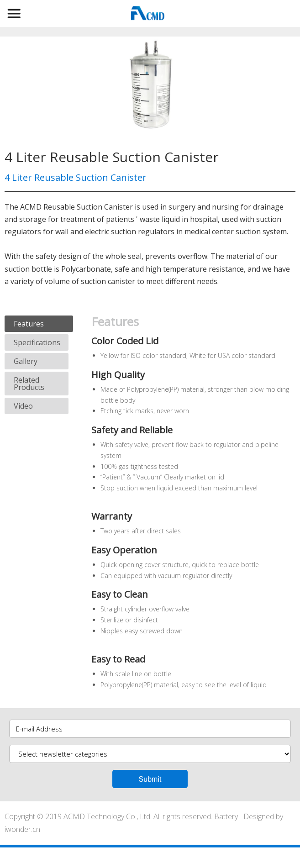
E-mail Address (39, 729)
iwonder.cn (22, 829)
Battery (226, 816)
